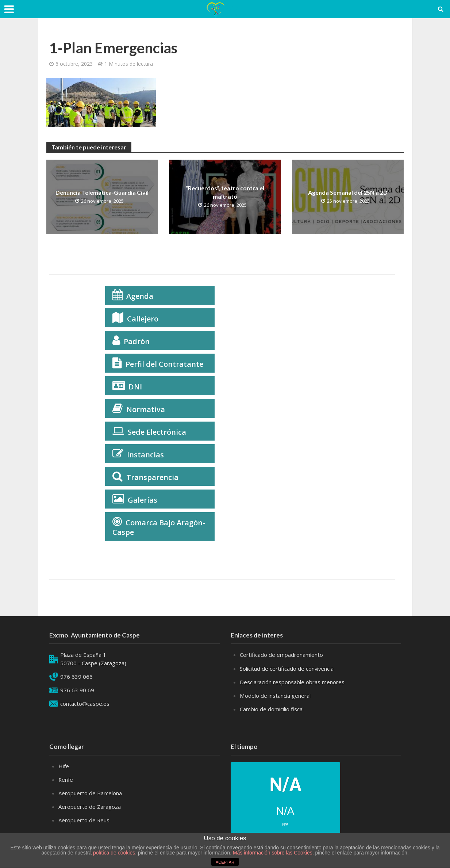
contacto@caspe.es (85, 704)
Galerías (143, 500)
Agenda (140, 296)
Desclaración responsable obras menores (292, 682)
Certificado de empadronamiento (281, 655)
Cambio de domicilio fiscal (272, 709)
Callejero (143, 319)
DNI (135, 387)
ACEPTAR (225, 862)
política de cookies (114, 853)
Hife (64, 766)
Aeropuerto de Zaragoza (90, 807)
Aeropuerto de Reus (84, 820)
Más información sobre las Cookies (272, 853)
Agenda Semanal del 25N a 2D (348, 192)
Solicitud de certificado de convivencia (287, 669)
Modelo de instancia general (275, 696)
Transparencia (152, 477)
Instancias (145, 455)
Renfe (66, 780)
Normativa (146, 409)
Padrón (137, 341)
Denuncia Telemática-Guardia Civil (102, 192)
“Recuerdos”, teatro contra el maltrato (225, 192)
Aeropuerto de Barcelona (90, 793)
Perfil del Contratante (164, 364)
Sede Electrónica (157, 432)
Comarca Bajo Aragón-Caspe (159, 527)
